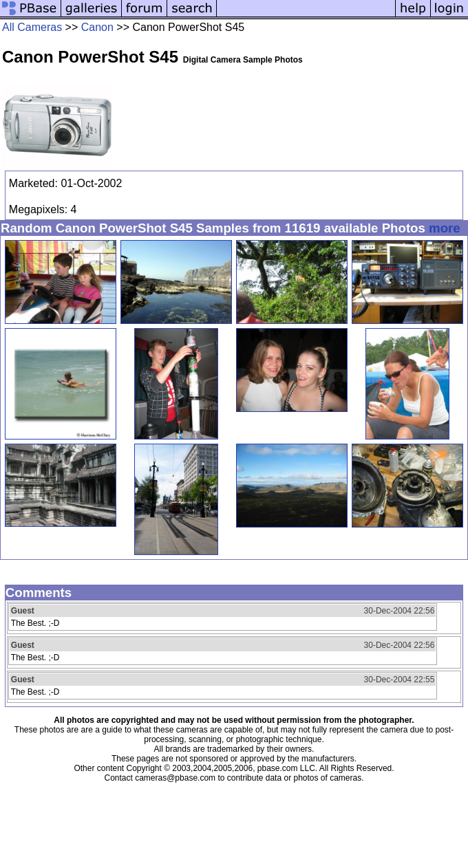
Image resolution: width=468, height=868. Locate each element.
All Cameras (32, 27)
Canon (97, 27)
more (445, 228)
